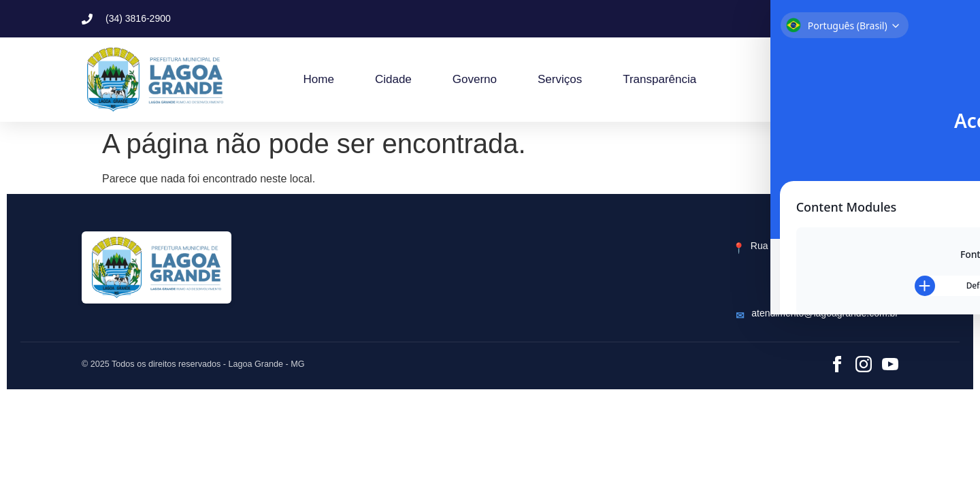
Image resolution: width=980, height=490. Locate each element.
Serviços (560, 79)
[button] (798, 19)
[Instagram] (864, 364)
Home (319, 79)
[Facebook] (837, 364)
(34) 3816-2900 (866, 291)
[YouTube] (890, 364)
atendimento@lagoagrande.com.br (825, 313)
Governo (475, 79)
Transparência (659, 79)
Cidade (393, 79)
